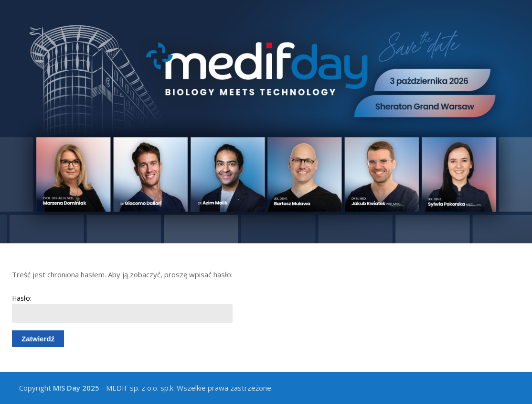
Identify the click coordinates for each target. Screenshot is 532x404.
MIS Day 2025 (76, 388)
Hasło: (122, 308)
